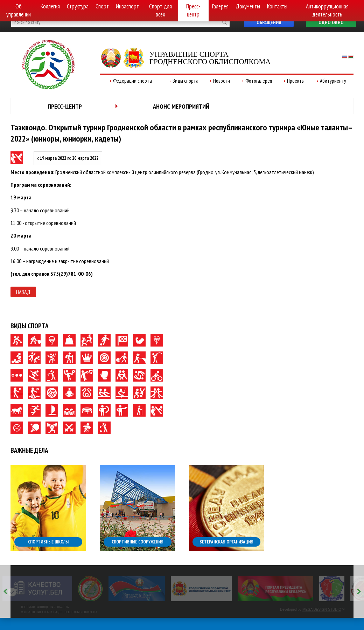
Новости (222, 81)
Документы (248, 6)
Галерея (220, 6)
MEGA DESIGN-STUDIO (322, 610)
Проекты (296, 81)
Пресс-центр (193, 10)
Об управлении (19, 10)
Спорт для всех (160, 10)
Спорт (102, 6)
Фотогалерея (259, 81)
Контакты (277, 6)
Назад (23, 292)
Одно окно (331, 22)
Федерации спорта (132, 81)
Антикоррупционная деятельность (327, 10)
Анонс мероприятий (181, 106)
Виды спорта (185, 81)
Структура (78, 6)
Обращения (269, 22)
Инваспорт (127, 6)
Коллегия (50, 6)
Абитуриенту (333, 81)
